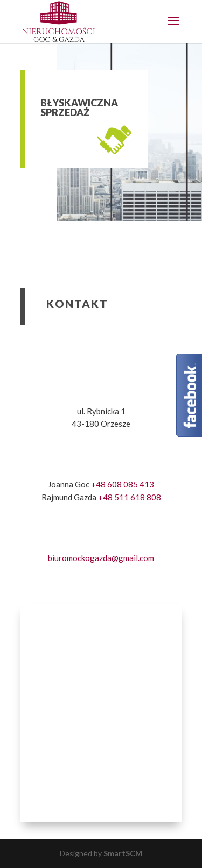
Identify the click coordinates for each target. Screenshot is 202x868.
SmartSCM (123, 853)
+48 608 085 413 (123, 484)
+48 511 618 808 (130, 497)
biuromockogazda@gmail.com (101, 558)
